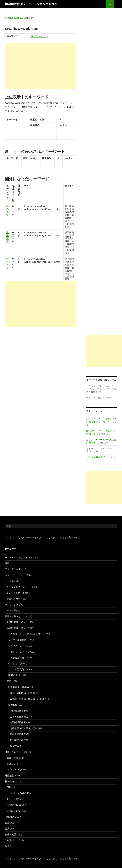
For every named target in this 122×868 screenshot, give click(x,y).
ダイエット (14, 770)
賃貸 (7, 828)
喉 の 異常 (8, 210)
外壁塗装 (9, 775)
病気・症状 (12, 758)
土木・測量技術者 (19, 716)
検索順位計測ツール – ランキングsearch (31, 4)
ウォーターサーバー (15, 575)
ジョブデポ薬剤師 (17, 640)
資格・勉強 (11, 834)
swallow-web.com (24, 18)
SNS (7, 563)
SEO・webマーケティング (19, 557)
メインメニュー (118, 4)
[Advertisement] (41, 66)
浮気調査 (9, 817)
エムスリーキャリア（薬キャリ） (25, 634)
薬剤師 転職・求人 (16, 628)
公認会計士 (12, 840)
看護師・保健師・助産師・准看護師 (28, 699)
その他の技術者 (18, 711)
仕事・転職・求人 (14, 616)
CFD (9, 787)
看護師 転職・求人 (16, 622)
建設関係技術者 (18, 722)
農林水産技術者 (18, 734)
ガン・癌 (11, 610)
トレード (11, 799)
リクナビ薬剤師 (16, 669)
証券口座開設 (13, 811)
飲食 (7, 846)
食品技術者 (16, 746)
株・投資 (9, 781)
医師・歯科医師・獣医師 (22, 693)
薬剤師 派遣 (14, 675)
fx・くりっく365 (15, 793)
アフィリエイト (13, 569)
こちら (49, 537)
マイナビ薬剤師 (16, 658)
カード (8, 581)
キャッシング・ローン (18, 587)
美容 (9, 764)
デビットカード (15, 599)
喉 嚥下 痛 (8, 237)
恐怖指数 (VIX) (14, 805)
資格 (9, 681)
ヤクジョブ (14, 663)
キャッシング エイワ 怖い (99, 448)
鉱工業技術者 (17, 740)
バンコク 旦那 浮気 (96, 457)
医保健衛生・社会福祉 (20, 687)
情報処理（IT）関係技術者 (24, 728)
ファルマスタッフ (17, 652)
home (8, 18)
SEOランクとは (39, 36)
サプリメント (12, 605)
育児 (7, 823)
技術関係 (13, 705)
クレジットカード (16, 593)
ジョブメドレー (16, 646)
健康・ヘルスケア (14, 752)
